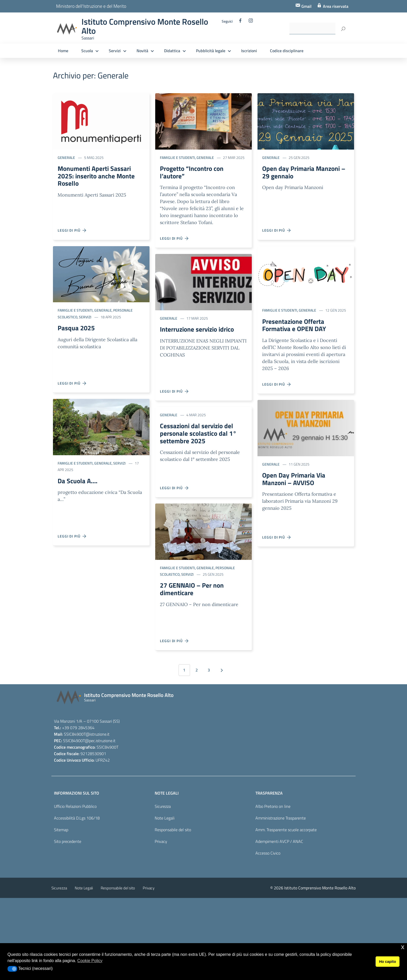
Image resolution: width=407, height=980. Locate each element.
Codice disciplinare (287, 51)
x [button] (403, 947)
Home (63, 51)
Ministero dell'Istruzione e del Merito (91, 6)
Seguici (227, 21)
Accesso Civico (268, 855)
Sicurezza (163, 808)
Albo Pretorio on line (273, 808)
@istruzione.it (98, 736)
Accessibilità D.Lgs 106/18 (77, 820)
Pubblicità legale (211, 51)
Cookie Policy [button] (90, 961)
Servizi (115, 51)
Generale (66, 157)
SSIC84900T (75, 736)
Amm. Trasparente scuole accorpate (286, 831)
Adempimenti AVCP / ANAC (279, 843)
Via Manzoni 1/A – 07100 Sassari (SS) (87, 723)
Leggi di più (72, 230)
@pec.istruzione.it (100, 742)
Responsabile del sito (173, 831)
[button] (12, 969)
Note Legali (165, 820)
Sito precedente (68, 843)
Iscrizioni (249, 51)
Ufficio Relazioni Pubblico (75, 808)
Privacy (161, 843)
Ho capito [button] (388, 962)
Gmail (306, 6)
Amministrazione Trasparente (281, 820)
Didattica (172, 51)
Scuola (87, 51)
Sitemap (61, 831)
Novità (142, 51)
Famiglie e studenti (75, 310)
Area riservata (335, 6)
